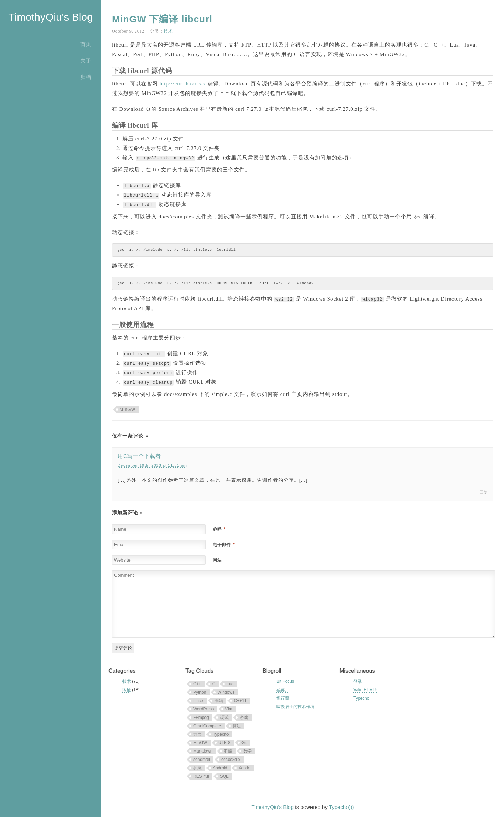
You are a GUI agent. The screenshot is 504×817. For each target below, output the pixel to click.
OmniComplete (207, 726)
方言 (197, 734)
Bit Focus (285, 681)
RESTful (201, 776)
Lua (230, 684)
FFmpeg (201, 718)
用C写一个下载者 (139, 456)
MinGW (128, 410)
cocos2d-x (231, 760)
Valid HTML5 (365, 690)
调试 (224, 718)
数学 (247, 751)
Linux (198, 701)
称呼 (219, 529)
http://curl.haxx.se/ (183, 84)
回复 (484, 492)
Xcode (244, 768)
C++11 (240, 701)
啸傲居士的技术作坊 (295, 707)
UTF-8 (224, 743)
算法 (237, 726)
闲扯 (127, 690)
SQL (224, 776)
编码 (219, 701)
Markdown (203, 751)
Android (220, 768)
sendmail (202, 760)
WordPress (204, 709)
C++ (197, 684)
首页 (86, 44)
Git (244, 743)
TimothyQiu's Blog (51, 17)
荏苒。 (283, 690)
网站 (217, 560)
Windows (226, 692)
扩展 (197, 768)
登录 (358, 681)
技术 (168, 31)
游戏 (244, 718)
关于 (86, 60)
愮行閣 (283, 698)
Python (200, 692)
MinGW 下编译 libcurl (162, 19)
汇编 (228, 751)
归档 (86, 77)
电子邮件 (224, 545)
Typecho (221, 734)
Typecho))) (342, 807)
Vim (229, 709)
